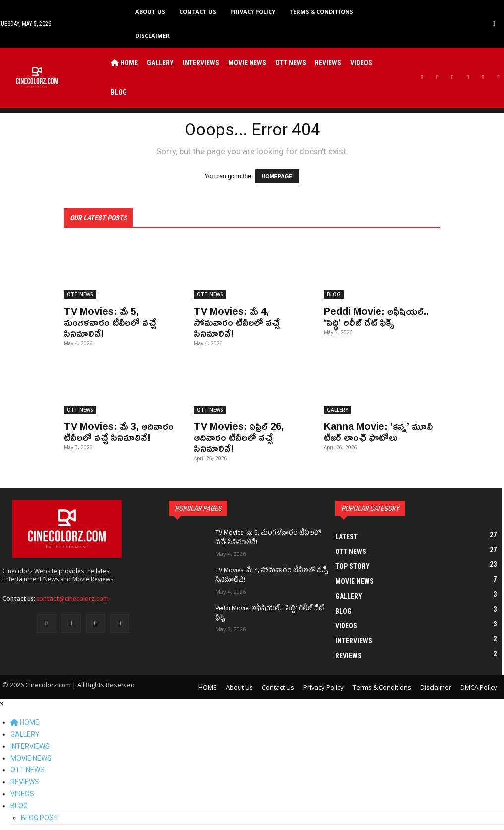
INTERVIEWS (30, 746)
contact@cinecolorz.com (72, 598)
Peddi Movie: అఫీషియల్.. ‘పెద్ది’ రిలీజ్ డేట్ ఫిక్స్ (376, 316)
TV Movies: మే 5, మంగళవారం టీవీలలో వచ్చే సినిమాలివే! (110, 321)
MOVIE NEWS (31, 758)
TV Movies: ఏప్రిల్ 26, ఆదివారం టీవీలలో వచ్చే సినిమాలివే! (239, 436)
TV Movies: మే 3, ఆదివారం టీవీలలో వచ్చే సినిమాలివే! (119, 431)
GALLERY (338, 409)
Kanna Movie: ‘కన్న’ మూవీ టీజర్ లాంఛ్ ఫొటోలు (378, 431)
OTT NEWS (80, 294)
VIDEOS (22, 793)
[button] (494, 24)
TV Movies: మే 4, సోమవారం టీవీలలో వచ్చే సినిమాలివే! (237, 321)
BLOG (334, 294)
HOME (25, 722)
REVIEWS (25, 781)
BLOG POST (39, 817)
